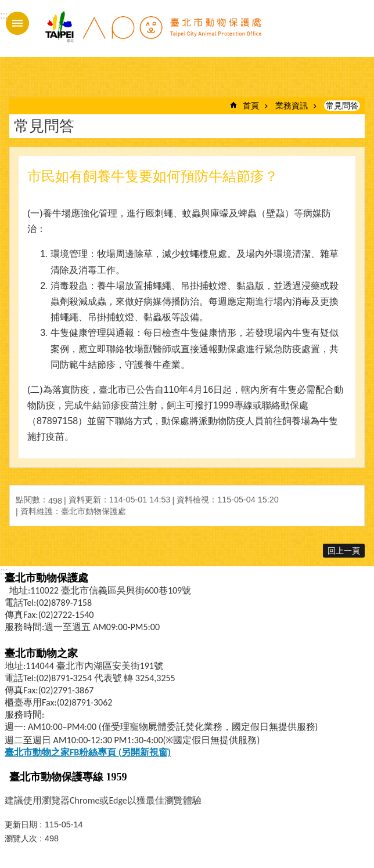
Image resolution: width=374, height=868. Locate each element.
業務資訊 (292, 106)
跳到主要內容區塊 (6, 6)
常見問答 (342, 106)
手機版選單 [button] (17, 23)
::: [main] (13, 94)
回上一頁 (344, 551)
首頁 (251, 106)
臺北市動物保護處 (153, 34)
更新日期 (21, 824)
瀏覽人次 (21, 838)
